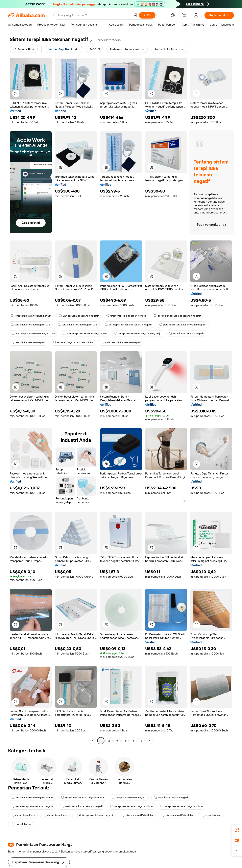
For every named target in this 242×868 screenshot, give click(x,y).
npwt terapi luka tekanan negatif (121, 342)
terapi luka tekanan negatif (186, 334)
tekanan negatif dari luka (137, 815)
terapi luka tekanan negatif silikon (131, 806)
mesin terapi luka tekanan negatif (32, 806)
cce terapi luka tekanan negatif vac (33, 334)
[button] (16, 93)
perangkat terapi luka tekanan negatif (177, 316)
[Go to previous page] (93, 741)
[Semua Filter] (24, 49)
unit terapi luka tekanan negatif (79, 316)
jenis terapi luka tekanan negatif (31, 316)
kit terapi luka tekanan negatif (94, 815)
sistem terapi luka (23, 815)
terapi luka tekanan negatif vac (30, 325)
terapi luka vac (211, 815)
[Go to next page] (149, 741)
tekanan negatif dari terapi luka (73, 342)
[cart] (185, 16)
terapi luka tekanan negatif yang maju (138, 334)
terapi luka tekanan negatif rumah (32, 798)
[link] (237, 830)
